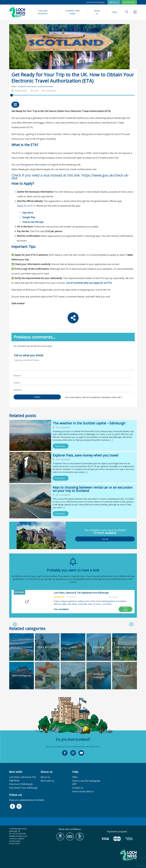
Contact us (78, 788)
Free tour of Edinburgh (21, 784)
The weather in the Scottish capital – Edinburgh (89, 423)
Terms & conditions (17, 839)
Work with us (47, 781)
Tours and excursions (43, 12)
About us (97, 12)
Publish (37, 397)
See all (105, 539)
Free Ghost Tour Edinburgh (23, 788)
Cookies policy (15, 841)
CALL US (114, 2)
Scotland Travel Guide (73, 12)
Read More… (61, 446)
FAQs (115, 12)
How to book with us (83, 791)
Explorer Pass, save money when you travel (85, 455)
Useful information (45, 86)
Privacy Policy (14, 844)
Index (14, 86)
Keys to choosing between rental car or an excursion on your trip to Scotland (93, 489)
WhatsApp (129, 2)
